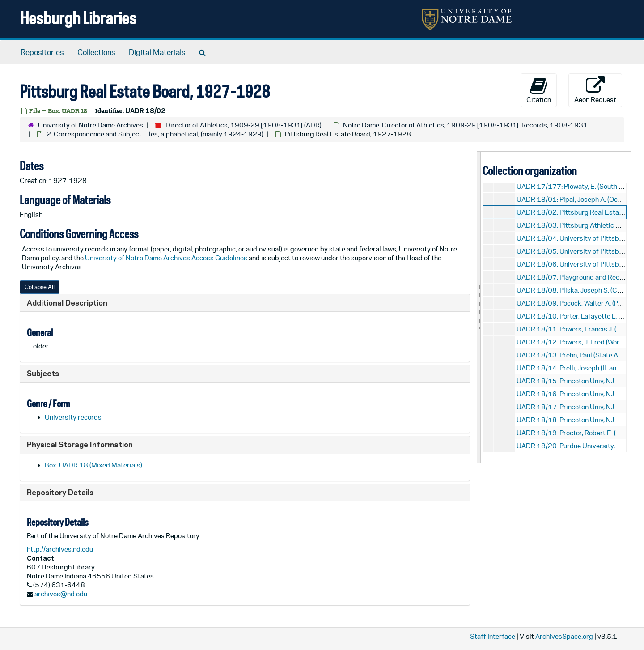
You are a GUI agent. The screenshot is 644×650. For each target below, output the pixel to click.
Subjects (43, 373)
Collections (96, 52)
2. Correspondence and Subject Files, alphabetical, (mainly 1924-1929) (155, 134)
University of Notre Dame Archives (91, 125)
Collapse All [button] (40, 287)
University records (73, 417)
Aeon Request (595, 90)
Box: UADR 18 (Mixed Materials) (93, 465)
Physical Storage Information (80, 444)
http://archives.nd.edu (60, 549)
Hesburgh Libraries (78, 18)
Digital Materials (157, 52)
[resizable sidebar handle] (479, 307)
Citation (539, 90)
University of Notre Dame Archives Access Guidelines (167, 258)
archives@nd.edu (61, 594)
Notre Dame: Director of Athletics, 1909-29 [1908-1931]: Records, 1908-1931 (466, 125)
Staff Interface (493, 636)
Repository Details (60, 492)
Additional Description (67, 303)
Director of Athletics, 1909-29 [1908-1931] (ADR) (244, 125)
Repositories (42, 52)
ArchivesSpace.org (564, 636)
